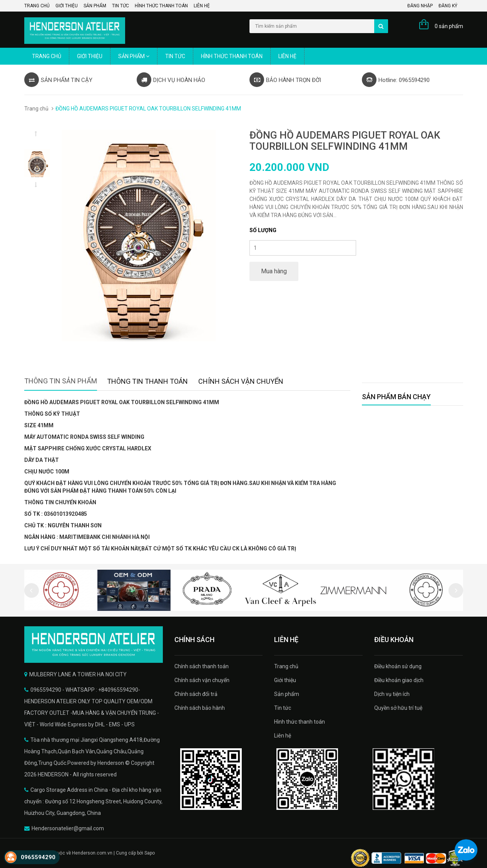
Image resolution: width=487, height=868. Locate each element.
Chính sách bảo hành (200, 708)
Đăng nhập (420, 6)
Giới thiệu (67, 6)
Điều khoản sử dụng (398, 666)
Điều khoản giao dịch (399, 680)
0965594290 (38, 857)
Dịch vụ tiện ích (392, 694)
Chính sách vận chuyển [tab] (241, 381)
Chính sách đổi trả (196, 694)
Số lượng (263, 230)
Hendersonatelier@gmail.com (68, 828)
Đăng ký (448, 6)
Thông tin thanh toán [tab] (147, 381)
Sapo (150, 853)
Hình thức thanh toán (161, 6)
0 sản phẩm (449, 26)
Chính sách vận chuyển (202, 680)
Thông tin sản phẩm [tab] (61, 381)
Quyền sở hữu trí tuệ (398, 708)
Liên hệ (202, 6)
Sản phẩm (95, 6)
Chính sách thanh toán (202, 666)
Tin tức (120, 6)
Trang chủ (37, 6)
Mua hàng (274, 271)
